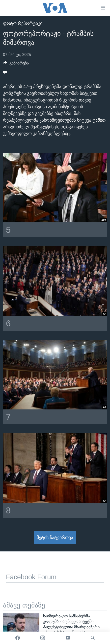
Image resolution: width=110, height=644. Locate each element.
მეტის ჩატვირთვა (55, 538)
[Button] (16, 64)
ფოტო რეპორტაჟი (23, 23)
